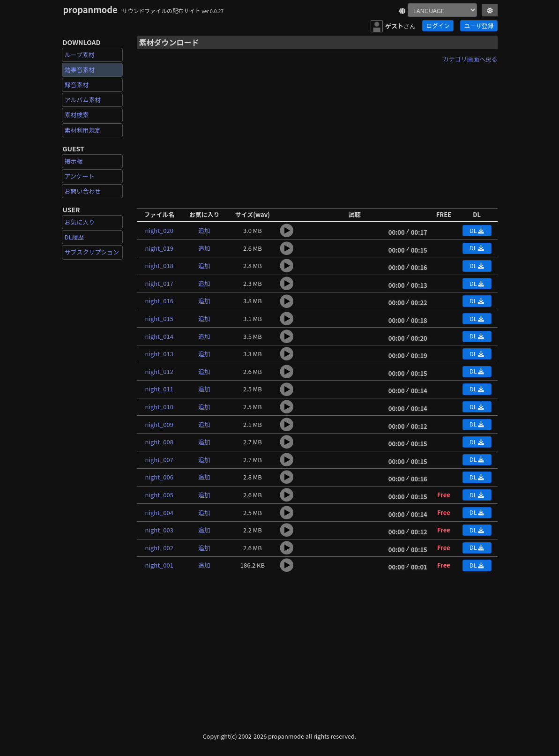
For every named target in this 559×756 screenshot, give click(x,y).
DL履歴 (75, 237)
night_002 (159, 548)
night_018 (159, 266)
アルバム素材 (83, 100)
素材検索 (77, 115)
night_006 (159, 477)
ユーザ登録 (479, 26)
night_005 (159, 495)
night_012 (159, 371)
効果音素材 (80, 70)
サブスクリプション (92, 252)
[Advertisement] (317, 133)
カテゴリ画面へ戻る (470, 59)
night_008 (159, 442)
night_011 (159, 389)
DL (477, 230)
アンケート (80, 176)
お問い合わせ (83, 191)
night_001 (159, 565)
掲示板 (74, 161)
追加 (204, 230)
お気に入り (80, 222)
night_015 (159, 318)
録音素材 (77, 85)
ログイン (438, 26)
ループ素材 (80, 55)
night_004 (159, 513)
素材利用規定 (83, 130)
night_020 (159, 230)
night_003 (159, 530)
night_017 (159, 283)
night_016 (159, 301)
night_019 (159, 248)
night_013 (159, 354)
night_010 (159, 407)
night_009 (159, 424)
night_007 (159, 460)
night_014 (159, 336)
